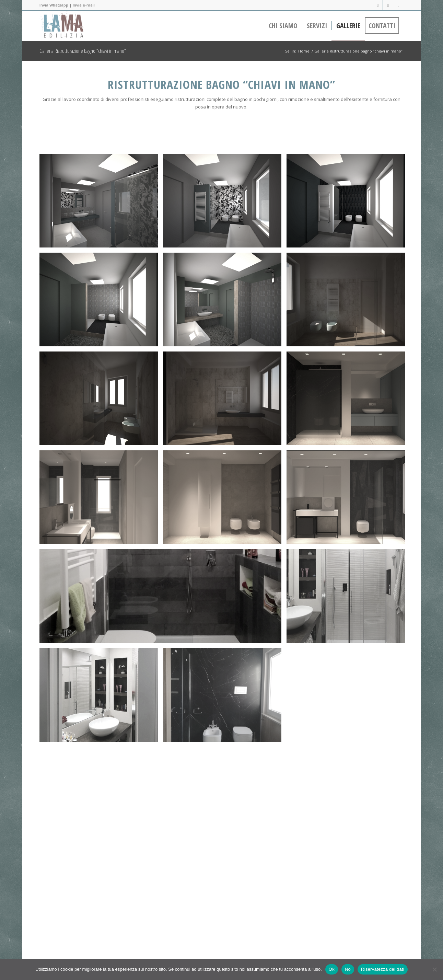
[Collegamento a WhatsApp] (398, 5)
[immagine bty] (225, 697)
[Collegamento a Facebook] (378, 5)
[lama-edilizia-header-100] (63, 26)
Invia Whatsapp (54, 5)
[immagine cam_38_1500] (348, 302)
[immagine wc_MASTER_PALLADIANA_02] (101, 500)
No (348, 969)
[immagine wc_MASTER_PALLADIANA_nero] (348, 500)
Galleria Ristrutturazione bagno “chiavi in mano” (83, 51)
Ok (332, 969)
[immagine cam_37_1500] (101, 401)
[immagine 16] (101, 302)
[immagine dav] (348, 796)
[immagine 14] (225, 203)
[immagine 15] (348, 203)
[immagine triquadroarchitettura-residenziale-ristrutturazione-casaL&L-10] (348, 599)
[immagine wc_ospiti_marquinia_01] (348, 401)
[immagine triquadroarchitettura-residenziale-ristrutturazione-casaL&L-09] (101, 697)
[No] (434, 969)
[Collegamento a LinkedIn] (388, 5)
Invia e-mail (84, 5)
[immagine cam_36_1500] (225, 401)
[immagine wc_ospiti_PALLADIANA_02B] (225, 500)
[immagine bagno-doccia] (163, 599)
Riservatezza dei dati (383, 969)
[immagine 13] (101, 203)
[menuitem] (283, 26)
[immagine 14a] (225, 302)
